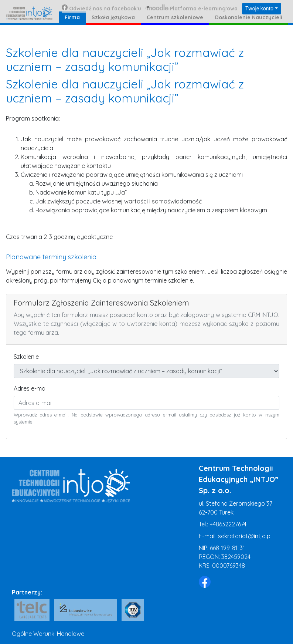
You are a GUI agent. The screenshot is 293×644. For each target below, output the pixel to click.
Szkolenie (26, 357)
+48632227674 (228, 524)
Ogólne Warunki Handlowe (48, 634)
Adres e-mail (31, 388)
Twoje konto (259, 9)
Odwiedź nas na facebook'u (101, 8)
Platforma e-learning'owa (192, 8)
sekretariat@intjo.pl (245, 536)
